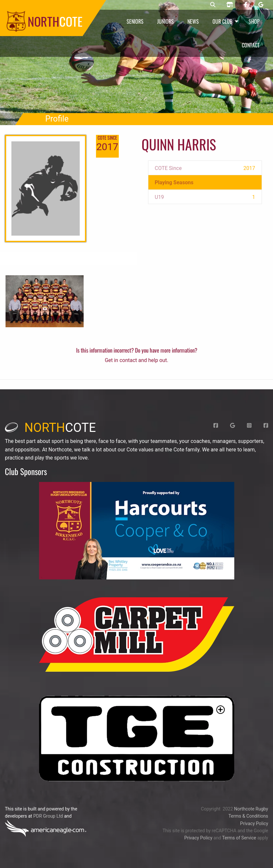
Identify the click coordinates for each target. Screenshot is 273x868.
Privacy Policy (254, 823)
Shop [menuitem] (254, 21)
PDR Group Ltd (48, 816)
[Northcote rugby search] (213, 5)
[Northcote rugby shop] (230, 5)
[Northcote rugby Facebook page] (246, 5)
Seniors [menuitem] (135, 21)
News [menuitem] (193, 21)
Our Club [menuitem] (222, 21)
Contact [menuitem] (251, 45)
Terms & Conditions (248, 816)
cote (50, 428)
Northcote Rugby (251, 809)
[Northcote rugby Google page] (261, 5)
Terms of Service (239, 838)
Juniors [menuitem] (165, 21)
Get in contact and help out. (136, 360)
